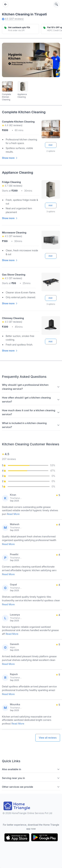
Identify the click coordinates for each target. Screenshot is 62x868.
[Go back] (6, 4)
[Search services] (56, 4)
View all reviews (48, 738)
